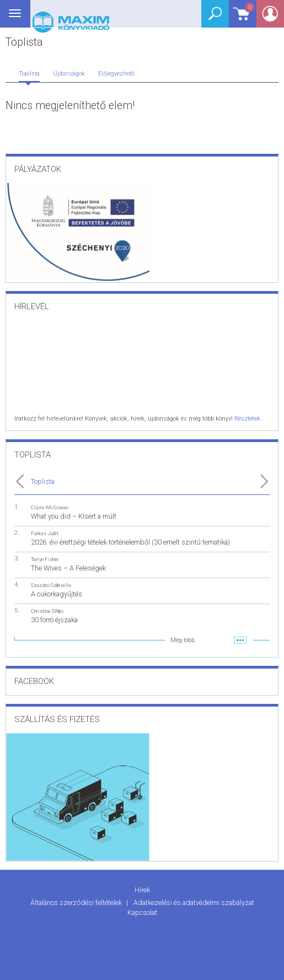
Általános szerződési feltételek (77, 903)
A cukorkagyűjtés (57, 594)
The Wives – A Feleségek (68, 568)
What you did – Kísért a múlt (74, 516)
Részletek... (250, 419)
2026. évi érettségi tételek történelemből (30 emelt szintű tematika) (130, 542)
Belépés (270, 17)
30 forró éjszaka (54, 620)
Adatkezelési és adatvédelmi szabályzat (194, 903)
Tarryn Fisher (45, 559)
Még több (183, 640)
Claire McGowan (50, 507)
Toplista (29, 74)
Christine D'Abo (47, 611)
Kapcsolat (142, 912)
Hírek (142, 890)
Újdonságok (69, 74)
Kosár (242, 18)
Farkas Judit (45, 533)
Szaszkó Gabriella (51, 585)
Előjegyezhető (116, 74)
